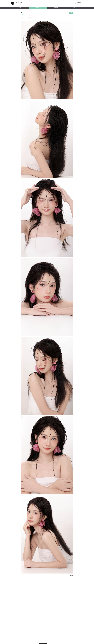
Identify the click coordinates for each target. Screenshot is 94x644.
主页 (20, 8)
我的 (74, 8)
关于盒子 (56, 8)
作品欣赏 (38, 8)
